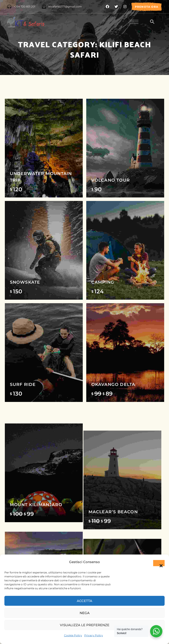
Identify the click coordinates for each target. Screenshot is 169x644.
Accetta (84, 601)
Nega (85, 613)
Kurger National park (73, 477)
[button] (159, 563)
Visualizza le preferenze (85, 625)
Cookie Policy (73, 635)
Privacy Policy (94, 635)
